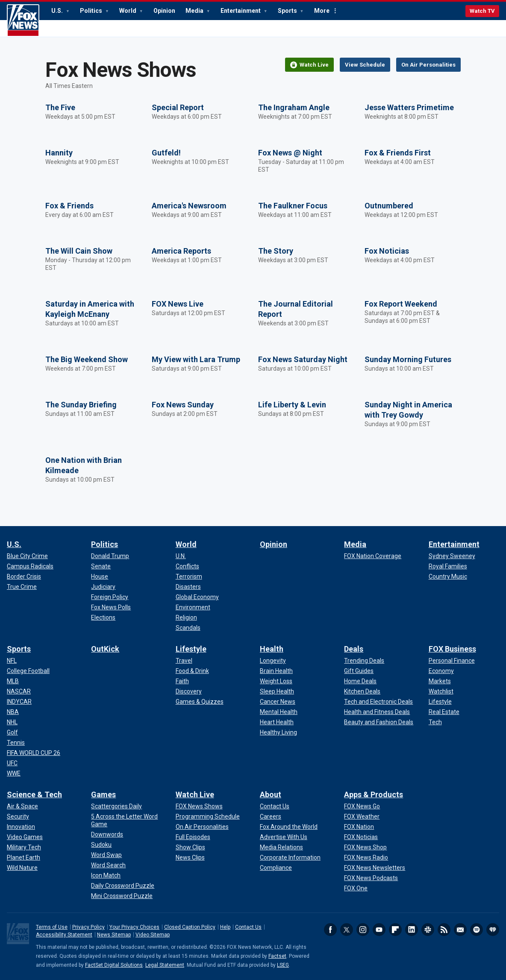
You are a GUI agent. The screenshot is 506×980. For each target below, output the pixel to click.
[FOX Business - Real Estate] (444, 712)
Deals (354, 649)
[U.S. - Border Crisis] (24, 576)
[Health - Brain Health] (276, 671)
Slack (428, 930)
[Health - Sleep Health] (277, 691)
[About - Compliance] (276, 868)
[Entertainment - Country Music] (448, 576)
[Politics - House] (100, 576)
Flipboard (395, 930)
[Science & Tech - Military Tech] (24, 847)
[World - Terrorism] (189, 576)
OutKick (105, 649)
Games (103, 794)
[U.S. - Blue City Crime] (27, 556)
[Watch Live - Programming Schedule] (208, 816)
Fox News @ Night (290, 153)
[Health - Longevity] (273, 661)
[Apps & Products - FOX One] (356, 888)
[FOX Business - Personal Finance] (452, 661)
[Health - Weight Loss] (276, 681)
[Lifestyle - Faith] (182, 681)
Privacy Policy (88, 927)
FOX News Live (178, 304)
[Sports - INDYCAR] (19, 702)
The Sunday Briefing (81, 405)
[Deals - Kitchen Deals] (362, 691)
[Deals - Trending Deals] (364, 661)
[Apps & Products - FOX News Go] (362, 806)
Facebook (330, 930)
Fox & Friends (69, 206)
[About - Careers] (271, 816)
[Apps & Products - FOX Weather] (362, 816)
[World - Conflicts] (187, 566)
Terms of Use (52, 927)
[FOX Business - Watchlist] (441, 691)
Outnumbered (389, 206)
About (271, 794)
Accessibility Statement (64, 935)
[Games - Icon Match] (106, 875)
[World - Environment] (193, 607)
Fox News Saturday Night (303, 359)
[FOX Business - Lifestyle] (440, 702)
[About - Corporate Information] (290, 857)
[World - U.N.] (181, 556)
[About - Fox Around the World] (289, 827)
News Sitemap (114, 935)
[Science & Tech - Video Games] (25, 837)
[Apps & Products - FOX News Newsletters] (375, 868)
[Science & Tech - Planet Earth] (24, 857)
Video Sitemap (153, 935)
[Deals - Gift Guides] (359, 671)
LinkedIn (412, 930)
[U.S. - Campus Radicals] (30, 566)
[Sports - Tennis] (16, 743)
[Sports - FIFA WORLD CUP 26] (34, 753)
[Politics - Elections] (103, 617)
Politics (92, 11)
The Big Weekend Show (87, 359)
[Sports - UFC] (12, 763)
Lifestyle (191, 649)
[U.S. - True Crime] (22, 587)
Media (195, 11)
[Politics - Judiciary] (103, 587)
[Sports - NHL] (12, 722)
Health (272, 649)
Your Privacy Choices (134, 927)
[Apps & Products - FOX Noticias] (361, 837)
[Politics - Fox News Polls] (111, 607)
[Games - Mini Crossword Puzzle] (122, 896)
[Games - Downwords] (107, 834)
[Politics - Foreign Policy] (110, 597)
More (322, 11)
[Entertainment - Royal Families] (448, 566)
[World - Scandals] (188, 628)
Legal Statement (165, 965)
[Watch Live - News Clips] (190, 857)
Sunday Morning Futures (408, 359)
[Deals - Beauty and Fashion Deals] (379, 722)
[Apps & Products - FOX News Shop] (365, 847)
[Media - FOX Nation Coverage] (373, 556)
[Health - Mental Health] (279, 712)
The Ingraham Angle (294, 107)
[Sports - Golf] (12, 732)
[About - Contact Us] (275, 806)
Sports (288, 11)
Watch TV (482, 11)
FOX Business (452, 649)
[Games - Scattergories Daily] (116, 806)
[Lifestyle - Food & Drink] (192, 671)
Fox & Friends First (398, 153)
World (128, 11)
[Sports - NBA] (13, 712)
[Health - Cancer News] (278, 702)
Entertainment (241, 11)
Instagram (363, 930)
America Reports (181, 251)
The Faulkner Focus (293, 206)
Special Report (178, 107)
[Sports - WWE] (14, 773)
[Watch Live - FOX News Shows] (199, 806)
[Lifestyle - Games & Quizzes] (200, 702)
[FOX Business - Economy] (441, 671)
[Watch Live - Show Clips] (190, 847)
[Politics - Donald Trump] (110, 556)
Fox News (23, 20)
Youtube (379, 930)
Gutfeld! (166, 153)
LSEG (283, 965)
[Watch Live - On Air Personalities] (202, 827)
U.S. (58, 11)
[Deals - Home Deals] (360, 681)
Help (225, 927)
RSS (444, 930)
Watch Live (195, 794)
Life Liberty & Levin (292, 405)
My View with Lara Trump (196, 359)
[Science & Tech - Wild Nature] (22, 868)
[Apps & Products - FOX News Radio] (366, 857)
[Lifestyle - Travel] (184, 661)
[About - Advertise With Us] (284, 837)
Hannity (59, 153)
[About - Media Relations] (281, 847)
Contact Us (248, 927)
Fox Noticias (387, 251)
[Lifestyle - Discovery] (189, 691)
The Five (60, 107)
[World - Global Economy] (197, 597)
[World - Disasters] (188, 587)
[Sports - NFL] (12, 661)
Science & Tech (34, 794)
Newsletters (460, 930)
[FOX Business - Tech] (435, 722)
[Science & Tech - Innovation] (21, 827)
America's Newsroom (189, 206)
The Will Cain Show (79, 251)
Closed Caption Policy (190, 927)
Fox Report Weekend (401, 304)
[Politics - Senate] (101, 566)
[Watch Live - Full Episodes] (193, 837)
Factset (277, 956)
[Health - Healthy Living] (278, 732)
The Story (276, 251)
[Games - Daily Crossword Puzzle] (123, 886)
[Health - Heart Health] (277, 722)
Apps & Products (374, 794)
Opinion (164, 11)
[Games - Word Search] (108, 865)
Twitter (347, 930)
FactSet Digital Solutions (114, 965)
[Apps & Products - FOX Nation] (359, 827)
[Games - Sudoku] (101, 845)
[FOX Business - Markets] (440, 681)
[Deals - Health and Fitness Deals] (377, 712)
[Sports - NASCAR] (19, 691)
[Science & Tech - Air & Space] (22, 806)
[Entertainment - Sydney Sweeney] (452, 556)
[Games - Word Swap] (106, 855)
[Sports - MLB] (13, 681)
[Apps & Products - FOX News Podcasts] (371, 878)
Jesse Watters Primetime (409, 107)
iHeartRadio (493, 930)
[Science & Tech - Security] (18, 816)
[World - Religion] (186, 617)
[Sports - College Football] (28, 671)
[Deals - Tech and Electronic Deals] (378, 702)
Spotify (477, 930)
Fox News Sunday (183, 405)
